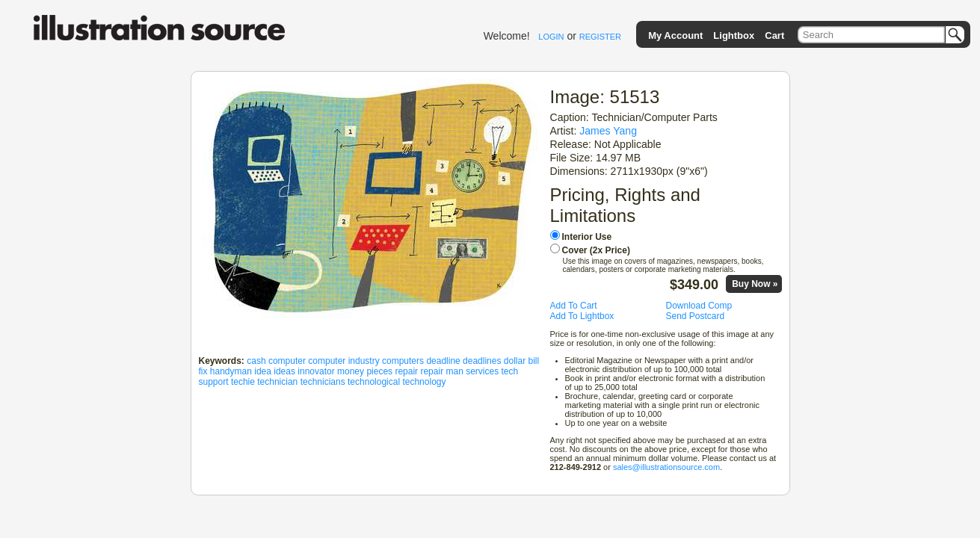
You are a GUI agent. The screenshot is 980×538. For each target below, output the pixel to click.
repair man (441, 371)
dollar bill (521, 361)
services (482, 371)
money (351, 371)
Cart (774, 35)
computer (287, 361)
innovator (316, 371)
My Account (675, 35)
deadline (443, 361)
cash (256, 361)
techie (243, 382)
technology (424, 382)
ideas (284, 371)
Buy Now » (755, 284)
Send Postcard (696, 316)
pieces (379, 371)
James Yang (608, 131)
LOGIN (551, 37)
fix (203, 371)
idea (263, 371)
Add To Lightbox (582, 316)
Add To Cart (574, 306)
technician (277, 382)
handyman (231, 371)
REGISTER (600, 37)
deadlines (482, 361)
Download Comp (699, 306)
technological (374, 382)
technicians (323, 382)
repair (406, 371)
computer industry (343, 361)
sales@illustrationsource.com (666, 467)
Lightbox (734, 35)
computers (403, 361)
